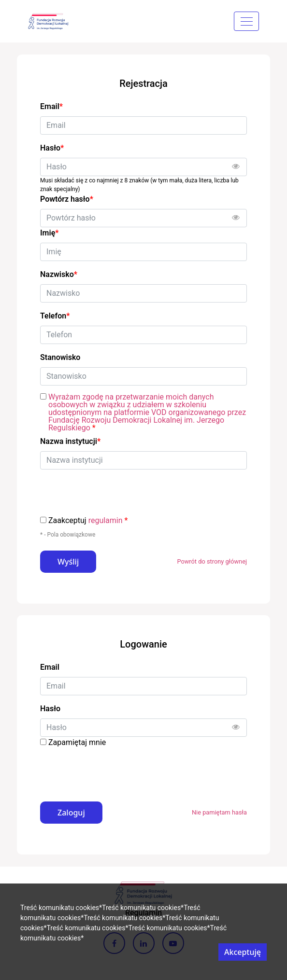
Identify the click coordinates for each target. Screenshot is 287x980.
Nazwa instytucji (70, 441)
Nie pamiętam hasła (219, 812)
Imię (49, 233)
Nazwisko (59, 274)
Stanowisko (60, 357)
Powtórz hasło (67, 199)
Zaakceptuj (88, 521)
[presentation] (114, 771)
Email (50, 667)
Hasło (50, 709)
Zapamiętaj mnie (77, 742)
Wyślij (68, 562)
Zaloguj (71, 813)
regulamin (106, 520)
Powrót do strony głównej (212, 561)
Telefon (55, 316)
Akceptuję (243, 952)
